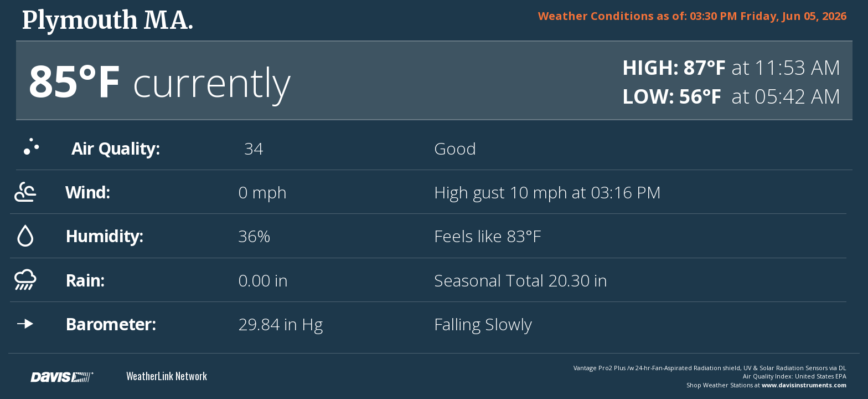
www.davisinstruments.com (804, 385)
